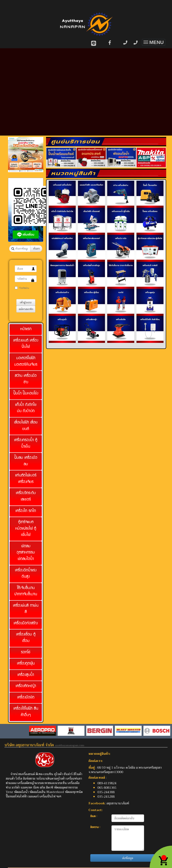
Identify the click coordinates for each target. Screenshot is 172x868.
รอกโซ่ (26, 653)
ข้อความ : (95, 827)
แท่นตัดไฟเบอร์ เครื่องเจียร (26, 479)
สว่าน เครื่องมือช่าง (26, 379)
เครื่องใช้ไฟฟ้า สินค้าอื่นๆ (26, 712)
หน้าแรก (26, 329)
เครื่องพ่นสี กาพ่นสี (26, 609)
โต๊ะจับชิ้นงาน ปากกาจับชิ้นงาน (26, 591)
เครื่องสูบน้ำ (26, 675)
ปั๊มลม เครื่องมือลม (26, 461)
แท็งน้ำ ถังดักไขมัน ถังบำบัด (26, 408)
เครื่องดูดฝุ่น (26, 664)
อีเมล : (94, 817)
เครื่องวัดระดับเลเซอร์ (26, 497)
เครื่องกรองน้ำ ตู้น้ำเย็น (26, 444)
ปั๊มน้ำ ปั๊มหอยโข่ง (26, 394)
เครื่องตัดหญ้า (26, 686)
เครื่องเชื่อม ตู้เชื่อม (26, 638)
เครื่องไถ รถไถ (26, 511)
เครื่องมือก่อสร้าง (26, 624)
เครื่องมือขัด (26, 698)
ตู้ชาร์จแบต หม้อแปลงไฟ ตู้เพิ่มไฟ (26, 529)
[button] (11, 155)
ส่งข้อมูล (128, 858)
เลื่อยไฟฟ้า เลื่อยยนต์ (26, 426)
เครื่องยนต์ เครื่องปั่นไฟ (26, 344)
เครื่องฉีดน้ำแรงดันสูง (26, 574)
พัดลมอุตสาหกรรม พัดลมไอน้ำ (26, 553)
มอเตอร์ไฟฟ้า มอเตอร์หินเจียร (26, 362)
